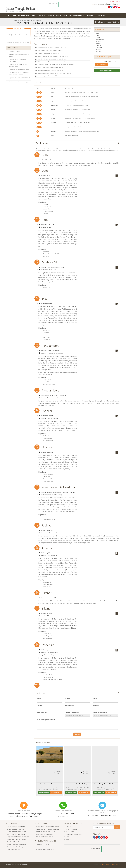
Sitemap (68, 842)
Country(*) (40, 706)
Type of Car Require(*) (72, 713)
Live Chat (101, 65)
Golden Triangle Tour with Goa (15, 829)
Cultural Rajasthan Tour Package (16, 827)
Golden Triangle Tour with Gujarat (16, 832)
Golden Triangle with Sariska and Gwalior (48, 829)
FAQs (67, 837)
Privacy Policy (70, 832)
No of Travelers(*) (42, 713)
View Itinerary (56, 793)
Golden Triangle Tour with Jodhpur (105, 784)
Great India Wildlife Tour (14, 842)
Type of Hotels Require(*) (101, 713)
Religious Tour (11, 42)
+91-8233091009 (115, 2)
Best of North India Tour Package (16, 834)
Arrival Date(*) (69, 706)
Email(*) (67, 698)
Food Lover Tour (11, 35)
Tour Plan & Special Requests (46, 720)
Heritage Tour (18, 35)
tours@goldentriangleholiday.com (107, 4)
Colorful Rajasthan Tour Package (77, 784)
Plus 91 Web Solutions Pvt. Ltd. (111, 865)
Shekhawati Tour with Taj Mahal (45, 837)
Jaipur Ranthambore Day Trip (44, 847)
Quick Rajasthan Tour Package (15, 847)
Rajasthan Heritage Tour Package (46, 832)
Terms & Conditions (71, 829)
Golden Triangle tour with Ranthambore (47, 827)
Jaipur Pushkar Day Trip (43, 844)
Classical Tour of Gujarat (14, 849)
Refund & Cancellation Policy (74, 834)
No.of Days (96, 706)
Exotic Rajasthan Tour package (50, 784)
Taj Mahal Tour (18, 42)
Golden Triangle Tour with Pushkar (17, 839)
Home (16, 20)
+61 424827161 (63, 816)
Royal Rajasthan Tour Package (45, 834)
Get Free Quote (44, 793)
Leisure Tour (26, 35)
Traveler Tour (26, 42)
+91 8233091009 (67, 814)
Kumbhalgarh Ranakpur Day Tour (46, 850)
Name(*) (40, 698)
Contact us (69, 839)
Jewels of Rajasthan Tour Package (16, 844)
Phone (95, 698)
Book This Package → (107, 70)
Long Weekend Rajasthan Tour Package (18, 837)
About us (68, 827)
